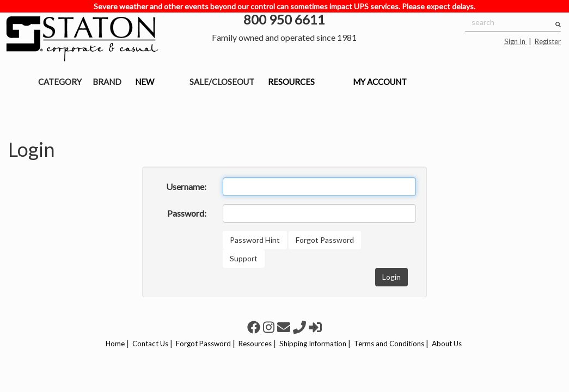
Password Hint (255, 240)
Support (244, 258)
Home (115, 344)
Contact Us (150, 344)
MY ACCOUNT (380, 82)
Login (391, 277)
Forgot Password (325, 240)
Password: (187, 213)
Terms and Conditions (389, 344)
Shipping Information (313, 344)
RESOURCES (291, 82)
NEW (145, 82)
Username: (186, 186)
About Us (447, 344)
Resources (255, 344)
